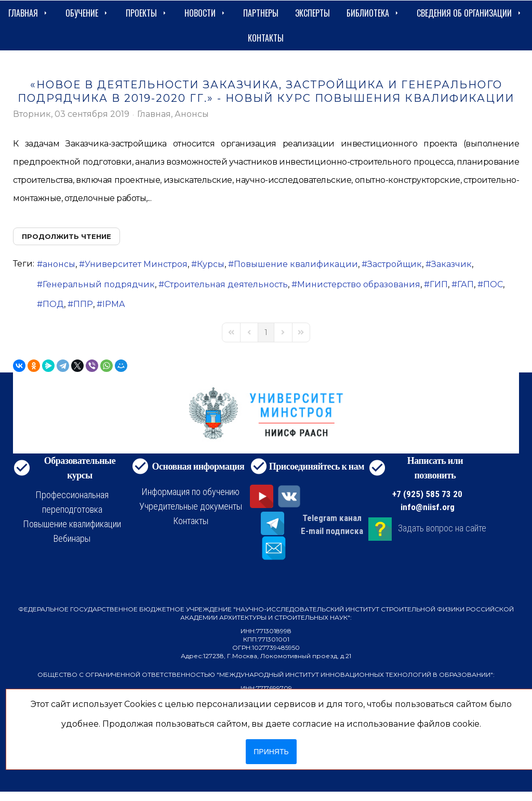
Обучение (87, 13)
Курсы (211, 264)
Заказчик (451, 264)
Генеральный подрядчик (99, 284)
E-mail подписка (332, 531)
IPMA (114, 304)
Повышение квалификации (296, 264)
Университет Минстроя (136, 264)
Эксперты (312, 13)
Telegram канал (332, 518)
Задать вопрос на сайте (442, 529)
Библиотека (373, 13)
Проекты (147, 13)
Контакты (266, 38)
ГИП (439, 284)
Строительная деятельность (226, 284)
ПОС (493, 284)
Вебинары (72, 538)
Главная (29, 13)
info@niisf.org (428, 507)
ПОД (53, 304)
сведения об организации (470, 13)
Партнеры (261, 13)
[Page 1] (266, 332)
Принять (271, 752)
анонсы (59, 264)
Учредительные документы (191, 506)
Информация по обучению (190, 492)
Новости (205, 13)
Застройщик (395, 264)
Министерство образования (359, 284)
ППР (83, 304)
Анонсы (192, 114)
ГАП (465, 284)
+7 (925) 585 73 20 (427, 494)
